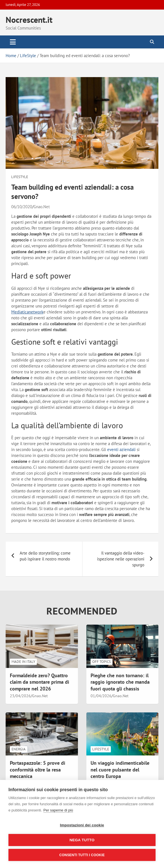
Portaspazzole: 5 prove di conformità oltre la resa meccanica (38, 770)
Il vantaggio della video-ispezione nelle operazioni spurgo (121, 559)
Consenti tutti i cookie (82, 855)
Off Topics (102, 662)
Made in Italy (23, 662)
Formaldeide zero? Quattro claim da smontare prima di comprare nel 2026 (40, 682)
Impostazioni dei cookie (82, 825)
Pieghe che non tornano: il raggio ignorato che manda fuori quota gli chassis (120, 682)
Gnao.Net (42, 207)
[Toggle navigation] (13, 42)
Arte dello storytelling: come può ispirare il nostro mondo (45, 556)
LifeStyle (20, 177)
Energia (19, 749)
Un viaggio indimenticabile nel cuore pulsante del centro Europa (120, 770)
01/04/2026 (101, 696)
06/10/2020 (22, 207)
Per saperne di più (58, 810)
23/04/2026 (20, 696)
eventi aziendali (121, 449)
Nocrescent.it (29, 20)
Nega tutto (82, 840)
